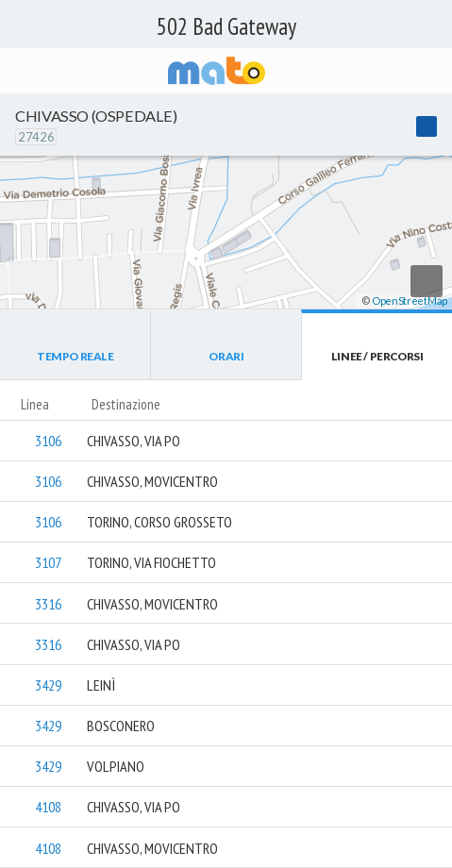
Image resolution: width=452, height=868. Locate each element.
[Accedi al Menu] (431, 71)
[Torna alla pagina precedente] (18, 71)
